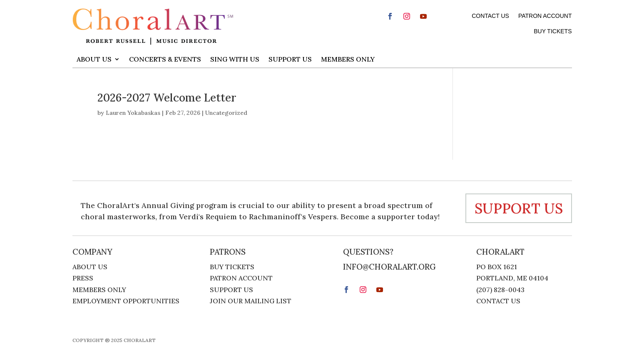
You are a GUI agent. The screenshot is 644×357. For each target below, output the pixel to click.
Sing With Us (235, 59)
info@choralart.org (389, 267)
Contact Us (490, 16)
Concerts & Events (165, 59)
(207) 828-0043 (500, 290)
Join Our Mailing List (251, 302)
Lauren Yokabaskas (133, 113)
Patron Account (545, 16)
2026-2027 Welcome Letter (167, 98)
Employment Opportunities (126, 302)
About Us (94, 59)
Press (83, 279)
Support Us (290, 59)
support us (519, 208)
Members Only (348, 59)
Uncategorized (226, 113)
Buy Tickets (553, 31)
